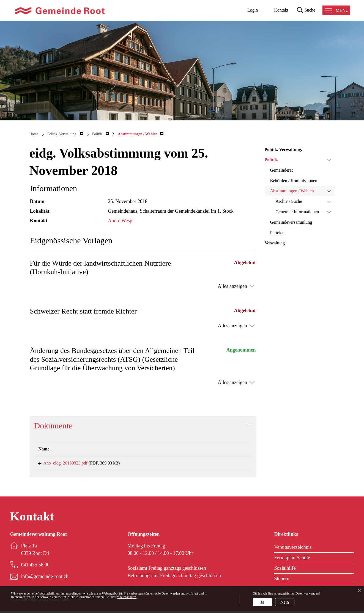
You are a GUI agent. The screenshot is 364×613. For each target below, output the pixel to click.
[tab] (143, 426)
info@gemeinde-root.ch (45, 578)
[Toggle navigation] (336, 10)
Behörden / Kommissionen (294, 181)
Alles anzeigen (232, 286)
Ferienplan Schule (292, 560)
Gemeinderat (282, 170)
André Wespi (121, 221)
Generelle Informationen (297, 212)
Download (223, 464)
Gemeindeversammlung (291, 222)
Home (34, 134)
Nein (285, 602)
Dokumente (53, 426)
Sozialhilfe (285, 570)
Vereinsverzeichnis (293, 549)
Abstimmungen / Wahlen (292, 191)
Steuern (282, 580)
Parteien (277, 233)
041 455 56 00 (35, 567)
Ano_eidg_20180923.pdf (61, 463)
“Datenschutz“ (127, 597)
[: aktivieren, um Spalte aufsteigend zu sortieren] (224, 449)
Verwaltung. (275, 243)
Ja (262, 602)
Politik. (271, 160)
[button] (65, 134)
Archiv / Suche (289, 201)
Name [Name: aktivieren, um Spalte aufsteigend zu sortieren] (44, 449)
